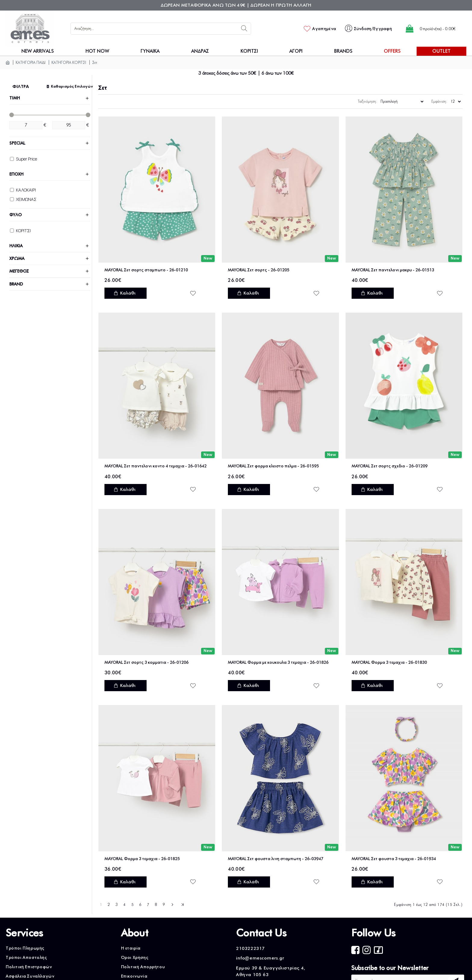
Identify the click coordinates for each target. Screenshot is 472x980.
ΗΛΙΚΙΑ (16, 246)
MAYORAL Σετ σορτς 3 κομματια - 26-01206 (146, 662)
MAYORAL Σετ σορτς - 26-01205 (259, 270)
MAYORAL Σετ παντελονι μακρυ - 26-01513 (393, 270)
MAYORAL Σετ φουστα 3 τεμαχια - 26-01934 (394, 859)
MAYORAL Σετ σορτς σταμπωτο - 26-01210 (146, 270)
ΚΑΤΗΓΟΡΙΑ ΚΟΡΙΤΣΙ (69, 62)
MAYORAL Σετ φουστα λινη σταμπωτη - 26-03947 (276, 859)
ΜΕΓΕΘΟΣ (19, 271)
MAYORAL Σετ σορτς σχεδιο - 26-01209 (390, 466)
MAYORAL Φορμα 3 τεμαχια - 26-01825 (142, 859)
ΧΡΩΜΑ (17, 259)
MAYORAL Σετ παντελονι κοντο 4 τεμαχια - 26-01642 (155, 466)
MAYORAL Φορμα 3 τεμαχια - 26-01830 (389, 662)
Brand (16, 284)
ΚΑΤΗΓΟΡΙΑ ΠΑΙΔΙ (31, 62)
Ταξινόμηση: (368, 101)
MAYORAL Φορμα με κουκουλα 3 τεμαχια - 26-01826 (278, 662)
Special (17, 143)
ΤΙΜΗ (15, 98)
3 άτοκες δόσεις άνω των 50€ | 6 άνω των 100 (258, 73)
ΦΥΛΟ (16, 215)
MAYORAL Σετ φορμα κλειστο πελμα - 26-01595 (273, 466)
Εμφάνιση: (439, 101)
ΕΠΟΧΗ (16, 174)
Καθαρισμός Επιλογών (71, 86)
